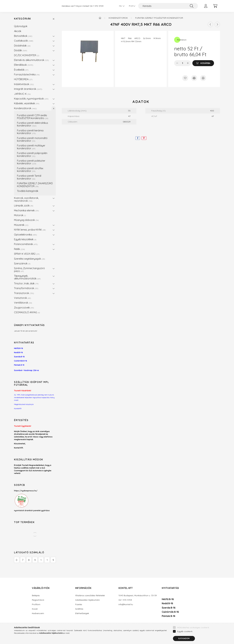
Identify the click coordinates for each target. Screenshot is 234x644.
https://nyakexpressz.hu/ (26, 491)
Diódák (21, 50)
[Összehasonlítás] (194, 78)
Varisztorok (23, 298)
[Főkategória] (100, 18)
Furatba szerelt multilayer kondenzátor (31, 147)
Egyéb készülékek (25, 239)
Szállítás (79, 609)
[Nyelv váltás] (121, 6)
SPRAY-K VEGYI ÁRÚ (27, 254)
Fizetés (79, 604)
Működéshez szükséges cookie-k (193, 638)
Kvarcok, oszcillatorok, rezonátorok (26, 199)
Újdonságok (21, 26)
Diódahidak (22, 46)
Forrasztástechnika (27, 74)
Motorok (20, 215)
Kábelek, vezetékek (27, 103)
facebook (162, 625)
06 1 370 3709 (97, 6)
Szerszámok (22, 263)
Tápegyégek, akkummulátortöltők (27, 277)
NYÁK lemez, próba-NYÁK (30, 230)
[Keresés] (168, 6)
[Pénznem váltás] (131, 6)
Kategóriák (23, 19)
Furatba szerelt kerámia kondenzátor (30, 132)
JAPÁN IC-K (22, 94)
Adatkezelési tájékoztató (87, 600)
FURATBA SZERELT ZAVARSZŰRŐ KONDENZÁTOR (35, 185)
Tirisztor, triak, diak (26, 283)
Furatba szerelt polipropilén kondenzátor (32, 154)
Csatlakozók (24, 41)
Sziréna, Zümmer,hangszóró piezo (29, 270)
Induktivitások (24, 84)
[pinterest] (144, 138)
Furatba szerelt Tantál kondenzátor (29, 177)
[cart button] (215, 6)
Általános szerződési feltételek (90, 596)
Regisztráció (38, 600)
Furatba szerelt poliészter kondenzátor (31, 162)
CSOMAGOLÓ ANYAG (27, 312)
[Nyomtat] (203, 78)
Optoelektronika (26, 235)
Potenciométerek (26, 244)
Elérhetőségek (82, 613)
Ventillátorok (23, 303)
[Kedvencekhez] (185, 78)
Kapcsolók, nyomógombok (31, 99)
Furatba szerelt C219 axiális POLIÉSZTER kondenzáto (33, 117)
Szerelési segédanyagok (30, 259)
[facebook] (138, 138)
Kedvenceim (38, 613)
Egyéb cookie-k (185, 642)
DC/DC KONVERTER (27, 55)
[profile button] (206, 6)
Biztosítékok (23, 36)
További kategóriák (28, 191)
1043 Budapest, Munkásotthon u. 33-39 (138, 596)
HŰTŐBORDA (23, 79)
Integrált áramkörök (28, 89)
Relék (19, 249)
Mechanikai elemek (26, 210)
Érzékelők (21, 70)
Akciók (18, 31)
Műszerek (21, 225)
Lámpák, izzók (24, 206)
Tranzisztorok (24, 293)
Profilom (36, 604)
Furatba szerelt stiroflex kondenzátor (30, 170)
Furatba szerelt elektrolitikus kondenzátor (33, 124)
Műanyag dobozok (26, 220)
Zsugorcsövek (24, 308)
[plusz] (188, 63)
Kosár (35, 609)
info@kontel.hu (126, 604)
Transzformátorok (26, 288)
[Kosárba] (203, 63)
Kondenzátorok (25, 108)
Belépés (36, 596)
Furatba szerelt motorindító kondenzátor (32, 139)
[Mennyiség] (183, 63)
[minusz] (177, 63)
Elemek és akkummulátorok (31, 60)
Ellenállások (24, 65)
